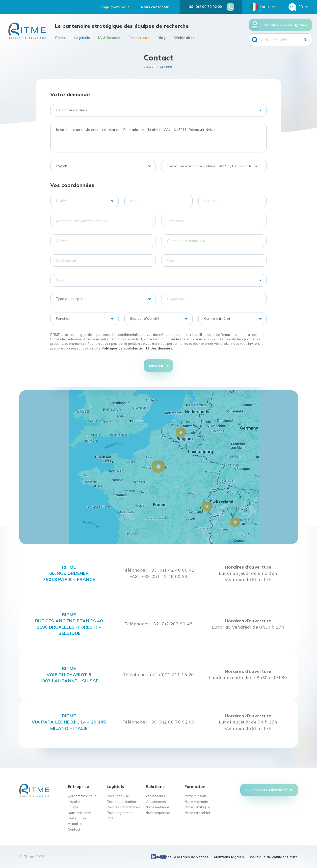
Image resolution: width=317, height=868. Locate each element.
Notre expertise (158, 813)
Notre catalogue (197, 807)
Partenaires (77, 818)
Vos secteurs (156, 802)
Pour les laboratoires (123, 807)
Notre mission (195, 796)
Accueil (150, 67)
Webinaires (184, 38)
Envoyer (156, 366)
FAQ (110, 818)
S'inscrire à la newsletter (269, 790)
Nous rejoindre (79, 813)
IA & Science (109, 38)
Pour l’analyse (118, 796)
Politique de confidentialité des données (137, 348)
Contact (74, 829)
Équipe (73, 807)
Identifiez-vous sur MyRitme (285, 25)
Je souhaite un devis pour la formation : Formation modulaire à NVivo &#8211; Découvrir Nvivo (158, 138)
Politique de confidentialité (274, 857)
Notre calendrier (198, 813)
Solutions (155, 786)
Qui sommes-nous (82, 796)
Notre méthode (158, 807)
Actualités (76, 824)
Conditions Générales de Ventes (180, 857)
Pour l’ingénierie (120, 813)
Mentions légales (229, 857)
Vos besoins (155, 796)
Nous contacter (155, 7)
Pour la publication (121, 802)
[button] (158, 467)
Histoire (74, 802)
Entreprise (79, 786)
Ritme (61, 38)
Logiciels (82, 38)
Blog (162, 38)
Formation (195, 786)
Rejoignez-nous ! (116, 7)
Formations (139, 38)
